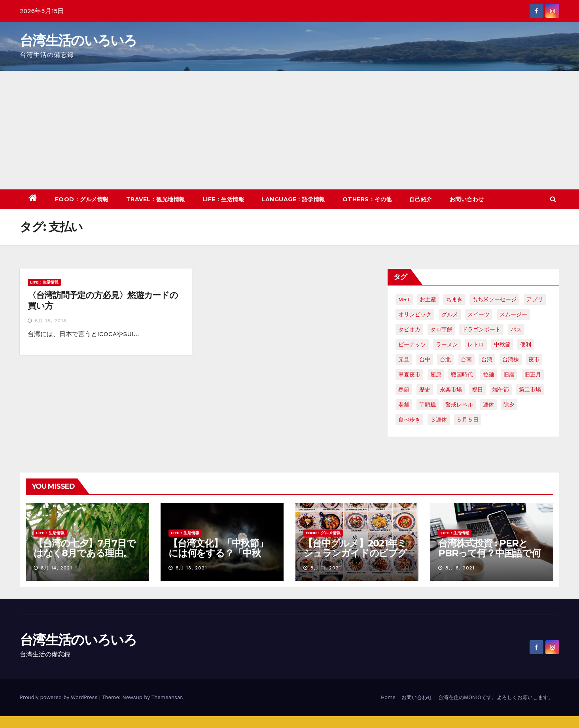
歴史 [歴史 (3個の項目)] (425, 390)
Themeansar (167, 697)
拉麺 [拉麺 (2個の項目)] (488, 374)
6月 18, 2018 (51, 321)
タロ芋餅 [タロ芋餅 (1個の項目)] (441, 329)
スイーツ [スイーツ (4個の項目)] (479, 314)
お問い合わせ (467, 199)
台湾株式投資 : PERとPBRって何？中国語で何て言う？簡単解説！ (489, 553)
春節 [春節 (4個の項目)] (404, 390)
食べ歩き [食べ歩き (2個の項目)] (409, 420)
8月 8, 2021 (460, 568)
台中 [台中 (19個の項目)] (425, 359)
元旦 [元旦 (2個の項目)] (404, 359)
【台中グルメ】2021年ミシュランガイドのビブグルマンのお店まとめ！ (355, 553)
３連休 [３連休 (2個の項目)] (439, 420)
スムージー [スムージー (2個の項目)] (513, 314)
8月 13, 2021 (191, 568)
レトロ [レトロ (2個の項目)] (476, 344)
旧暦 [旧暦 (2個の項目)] (509, 374)
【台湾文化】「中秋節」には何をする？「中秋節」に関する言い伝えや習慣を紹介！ (219, 558)
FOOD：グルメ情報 (82, 199)
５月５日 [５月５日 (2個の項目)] (467, 420)
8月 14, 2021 (57, 568)
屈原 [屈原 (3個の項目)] (436, 374)
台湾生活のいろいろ (78, 40)
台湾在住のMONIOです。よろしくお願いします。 (496, 697)
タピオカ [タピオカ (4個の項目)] (409, 329)
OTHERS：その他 (367, 199)
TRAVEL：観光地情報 (156, 199)
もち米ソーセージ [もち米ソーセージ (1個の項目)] (494, 299)
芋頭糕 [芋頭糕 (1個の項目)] (428, 405)
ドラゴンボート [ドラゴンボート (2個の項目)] (481, 329)
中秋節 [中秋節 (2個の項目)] (502, 344)
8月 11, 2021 (326, 568)
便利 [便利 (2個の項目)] (526, 344)
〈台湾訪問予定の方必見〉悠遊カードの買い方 (103, 300)
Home (388, 697)
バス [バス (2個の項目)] (516, 329)
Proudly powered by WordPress (60, 697)
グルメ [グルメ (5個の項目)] (450, 314)
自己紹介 (421, 199)
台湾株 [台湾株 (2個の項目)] (511, 359)
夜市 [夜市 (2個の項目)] (534, 359)
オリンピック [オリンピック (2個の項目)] (415, 314)
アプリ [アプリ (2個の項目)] (535, 299)
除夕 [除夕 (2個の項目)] (509, 405)
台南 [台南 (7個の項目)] (466, 359)
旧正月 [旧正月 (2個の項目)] (533, 374)
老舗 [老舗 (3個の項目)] (404, 405)
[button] (553, 199)
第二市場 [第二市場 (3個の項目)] (530, 390)
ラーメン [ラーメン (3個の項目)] (447, 344)
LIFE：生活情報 (223, 199)
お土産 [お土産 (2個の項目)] (428, 299)
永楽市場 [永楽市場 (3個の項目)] (451, 390)
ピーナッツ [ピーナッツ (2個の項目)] (412, 344)
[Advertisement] (289, 130)
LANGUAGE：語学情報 (293, 199)
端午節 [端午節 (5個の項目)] (501, 390)
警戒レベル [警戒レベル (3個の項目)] (459, 405)
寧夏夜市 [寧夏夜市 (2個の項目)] (409, 374)
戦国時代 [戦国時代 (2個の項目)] (462, 374)
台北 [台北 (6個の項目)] (445, 359)
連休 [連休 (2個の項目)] (488, 405)
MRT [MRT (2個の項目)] (404, 299)
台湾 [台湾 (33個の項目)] (487, 359)
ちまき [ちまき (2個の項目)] (454, 299)
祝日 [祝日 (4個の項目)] (477, 390)
